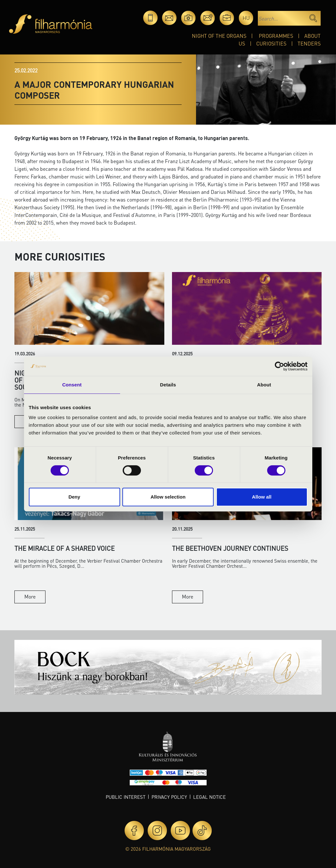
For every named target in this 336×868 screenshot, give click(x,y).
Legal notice (209, 797)
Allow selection (168, 497)
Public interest (126, 797)
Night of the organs (219, 36)
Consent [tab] (72, 385)
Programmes (276, 36)
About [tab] (264, 385)
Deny (74, 497)
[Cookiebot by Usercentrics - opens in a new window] (279, 366)
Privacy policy (169, 797)
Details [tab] (168, 385)
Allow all (262, 497)
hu (246, 18)
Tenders (309, 43)
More (30, 596)
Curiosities (271, 43)
